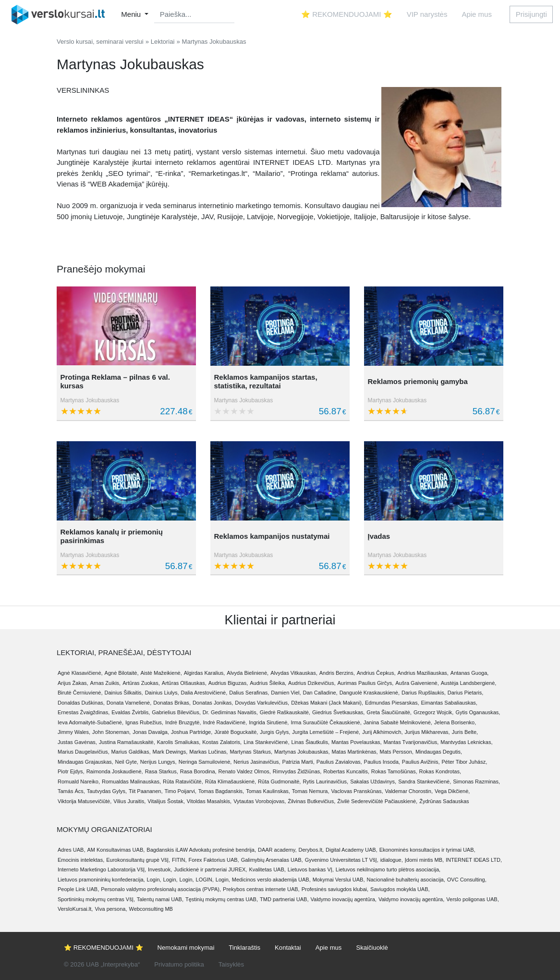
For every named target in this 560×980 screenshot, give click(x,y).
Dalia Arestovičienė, (204, 693)
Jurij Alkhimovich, (382, 732)
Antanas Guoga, (470, 673)
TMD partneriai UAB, (284, 899)
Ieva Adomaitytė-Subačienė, (91, 722)
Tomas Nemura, (311, 791)
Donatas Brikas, (172, 703)
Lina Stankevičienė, (266, 742)
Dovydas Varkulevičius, (262, 703)
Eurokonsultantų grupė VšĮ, (138, 860)
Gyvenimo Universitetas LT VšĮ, (342, 860)
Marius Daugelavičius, (84, 752)
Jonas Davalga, (151, 732)
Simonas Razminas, (476, 782)
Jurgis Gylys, (275, 732)
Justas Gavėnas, (77, 742)
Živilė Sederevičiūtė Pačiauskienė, (377, 801)
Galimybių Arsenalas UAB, (272, 860)
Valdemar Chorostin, (409, 791)
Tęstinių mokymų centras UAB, (222, 899)
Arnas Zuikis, (106, 683)
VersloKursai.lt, (75, 909)
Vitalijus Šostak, (166, 801)
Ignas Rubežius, (144, 722)
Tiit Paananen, (146, 791)
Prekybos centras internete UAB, (261, 889)
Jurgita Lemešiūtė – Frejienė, (326, 732)
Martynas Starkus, (251, 752)
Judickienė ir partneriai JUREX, (210, 869)
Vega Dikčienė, (452, 791)
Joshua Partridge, (192, 732)
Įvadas (379, 536)
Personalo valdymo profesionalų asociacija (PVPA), (161, 889)
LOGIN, (205, 880)
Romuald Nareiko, (79, 782)
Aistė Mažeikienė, (161, 673)
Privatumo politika (179, 964)
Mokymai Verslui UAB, (339, 880)
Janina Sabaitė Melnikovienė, (398, 722)
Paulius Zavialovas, (339, 762)
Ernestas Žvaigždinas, (84, 712)
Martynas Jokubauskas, (302, 752)
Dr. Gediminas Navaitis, (230, 712)
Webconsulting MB (151, 909)
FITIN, (179, 860)
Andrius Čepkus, (376, 673)
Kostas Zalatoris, (222, 742)
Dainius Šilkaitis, (124, 693)
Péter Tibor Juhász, (464, 762)
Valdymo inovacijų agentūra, (344, 899)
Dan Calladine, (320, 693)
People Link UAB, (78, 889)
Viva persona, (111, 909)
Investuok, (160, 869)
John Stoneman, (111, 732)
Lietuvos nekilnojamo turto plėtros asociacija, (388, 869)
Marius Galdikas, (131, 752)
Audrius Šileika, (268, 683)
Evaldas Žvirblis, (131, 712)
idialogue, (392, 860)
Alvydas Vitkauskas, (294, 673)
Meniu (132, 14)
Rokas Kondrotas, (440, 771)
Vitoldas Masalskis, (209, 801)
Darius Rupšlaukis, (424, 693)
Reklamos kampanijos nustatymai (272, 536)
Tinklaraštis (244, 948)
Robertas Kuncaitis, (346, 771)
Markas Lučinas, (208, 752)
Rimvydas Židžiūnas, (297, 771)
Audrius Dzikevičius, (312, 683)
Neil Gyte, (127, 762)
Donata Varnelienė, (129, 703)
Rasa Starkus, (162, 771)
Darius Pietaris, (466, 693)
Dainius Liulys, (162, 693)
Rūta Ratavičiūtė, (183, 782)
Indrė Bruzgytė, (183, 722)
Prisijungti (531, 14)
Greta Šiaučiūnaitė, (389, 712)
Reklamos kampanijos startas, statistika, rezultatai (265, 381)
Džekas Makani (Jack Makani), (327, 703)
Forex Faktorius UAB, (213, 860)
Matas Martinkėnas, (355, 752)
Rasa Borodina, (198, 771)
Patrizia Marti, (298, 762)
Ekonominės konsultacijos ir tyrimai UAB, (427, 850)
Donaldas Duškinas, (81, 703)
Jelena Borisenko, (455, 722)
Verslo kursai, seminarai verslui (100, 42)
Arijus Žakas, (73, 683)
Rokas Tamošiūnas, (394, 771)
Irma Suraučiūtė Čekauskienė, (326, 722)
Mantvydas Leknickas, (466, 742)
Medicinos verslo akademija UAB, (271, 880)
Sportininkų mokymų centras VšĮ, (96, 899)
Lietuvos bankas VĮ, (311, 869)
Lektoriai (163, 42)
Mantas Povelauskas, (357, 742)
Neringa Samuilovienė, (205, 762)
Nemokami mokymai (186, 948)
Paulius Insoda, (382, 762)
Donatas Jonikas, (213, 703)
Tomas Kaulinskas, (268, 791)
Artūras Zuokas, (141, 683)
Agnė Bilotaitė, (122, 673)
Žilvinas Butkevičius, (311, 801)
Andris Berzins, (337, 673)
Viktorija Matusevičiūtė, (85, 801)
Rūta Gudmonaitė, (279, 782)
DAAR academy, (277, 850)
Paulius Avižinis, (421, 762)
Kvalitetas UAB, (267, 869)
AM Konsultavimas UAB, (116, 850)
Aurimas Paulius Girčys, (366, 683)
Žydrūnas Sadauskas (444, 801)
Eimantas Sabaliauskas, (449, 703)
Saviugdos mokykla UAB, (400, 889)
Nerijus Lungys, (158, 762)
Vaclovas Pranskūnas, (357, 791)
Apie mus (477, 14)
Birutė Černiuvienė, (80, 693)
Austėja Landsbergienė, (469, 683)
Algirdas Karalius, (205, 673)
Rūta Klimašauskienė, (231, 782)
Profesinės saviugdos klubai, (335, 889)
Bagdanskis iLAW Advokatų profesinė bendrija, (201, 850)
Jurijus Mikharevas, (427, 732)
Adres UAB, (71, 850)
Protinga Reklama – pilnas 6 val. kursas (115, 381)
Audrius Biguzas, (228, 683)
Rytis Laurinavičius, (325, 782)
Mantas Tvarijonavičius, (411, 742)
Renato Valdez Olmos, (245, 771)
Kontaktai (288, 948)
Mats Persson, (397, 752)
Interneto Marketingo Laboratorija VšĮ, (102, 869)
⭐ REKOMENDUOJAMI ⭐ (347, 14)
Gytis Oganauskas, (478, 712)
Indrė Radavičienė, (225, 722)
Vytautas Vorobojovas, (260, 801)
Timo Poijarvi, (181, 791)
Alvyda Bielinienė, (248, 673)
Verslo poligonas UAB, (472, 899)
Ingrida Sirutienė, (269, 722)
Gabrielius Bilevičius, (176, 712)
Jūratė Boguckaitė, (236, 732)
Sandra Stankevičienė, (425, 782)
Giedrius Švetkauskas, (338, 712)
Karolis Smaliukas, (179, 742)
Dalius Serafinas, (249, 693)
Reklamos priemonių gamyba (417, 381)
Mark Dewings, (170, 752)
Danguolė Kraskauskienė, (370, 693)
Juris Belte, (465, 732)
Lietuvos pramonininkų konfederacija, (101, 880)
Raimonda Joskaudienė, (115, 771)
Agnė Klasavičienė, (80, 673)
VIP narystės (427, 14)
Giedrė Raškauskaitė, (285, 712)
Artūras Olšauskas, (184, 683)
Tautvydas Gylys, (107, 791)
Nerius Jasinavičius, (257, 762)
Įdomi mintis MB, (424, 860)
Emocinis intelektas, (81, 860)
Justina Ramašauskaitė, (127, 742)
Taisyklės (231, 964)
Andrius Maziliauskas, (423, 673)
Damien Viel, (286, 693)
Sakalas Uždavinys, (373, 782)
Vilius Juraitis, (129, 801)
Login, (154, 880)
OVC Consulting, (467, 880)
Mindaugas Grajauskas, (85, 762)
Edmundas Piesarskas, (392, 703)
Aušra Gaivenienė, (417, 683)
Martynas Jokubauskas (90, 400)
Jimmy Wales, (74, 732)
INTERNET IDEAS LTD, (474, 860)
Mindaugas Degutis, (439, 752)
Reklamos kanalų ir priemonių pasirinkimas (112, 536)
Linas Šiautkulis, (311, 742)
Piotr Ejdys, (71, 771)
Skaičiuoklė (372, 948)
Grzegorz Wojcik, (434, 712)
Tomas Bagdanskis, (221, 791)
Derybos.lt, (311, 850)
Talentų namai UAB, (160, 899)
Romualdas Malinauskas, (131, 782)
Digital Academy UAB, (352, 850)
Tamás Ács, (71, 791)
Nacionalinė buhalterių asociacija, (406, 880)
